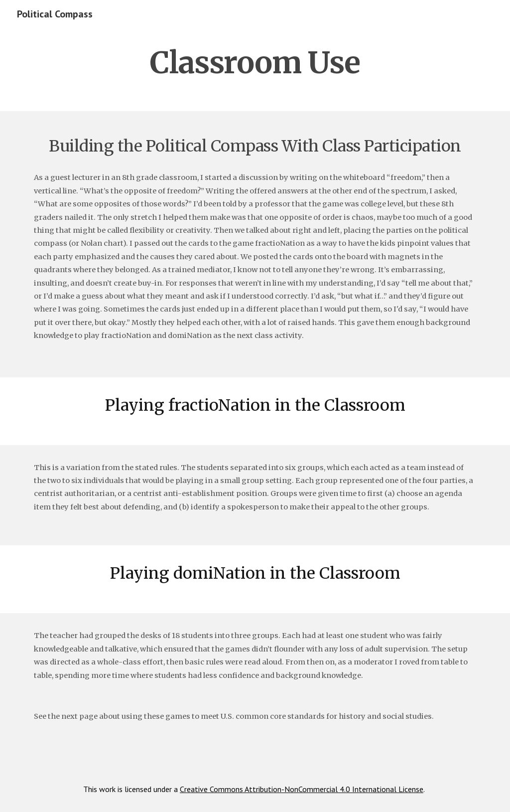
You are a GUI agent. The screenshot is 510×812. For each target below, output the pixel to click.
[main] (255, 63)
